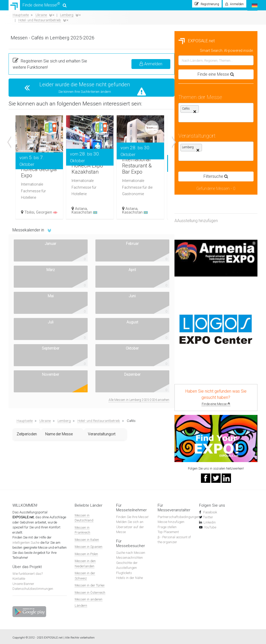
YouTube (210, 525)
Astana (170, 205)
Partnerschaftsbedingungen (178, 514)
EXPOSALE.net (31, 38)
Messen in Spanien (89, 544)
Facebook (210, 510)
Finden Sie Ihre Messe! (132, 514)
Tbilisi (118, 205)
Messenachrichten (129, 555)
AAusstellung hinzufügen (30, 218)
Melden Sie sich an (130, 519)
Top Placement (168, 530)
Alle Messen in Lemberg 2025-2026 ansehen (222, 293)
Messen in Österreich (90, 590)
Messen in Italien (87, 537)
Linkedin (210, 520)
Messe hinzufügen (171, 519)
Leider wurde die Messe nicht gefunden (170, 82)
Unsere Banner (23, 581)
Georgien (126, 207)
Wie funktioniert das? (28, 571)
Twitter (208, 515)
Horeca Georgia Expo (121, 157)
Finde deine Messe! (38, 6)
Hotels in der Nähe (129, 575)
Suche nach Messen (131, 550)
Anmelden (234, 61)
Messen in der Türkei (90, 583)
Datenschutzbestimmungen (33, 586)
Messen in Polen (86, 551)
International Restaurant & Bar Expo (228, 157)
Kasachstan (174, 209)
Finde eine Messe (50, 402)
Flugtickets (124, 570)
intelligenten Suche (26, 540)
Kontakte (19, 576)
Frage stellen (167, 524)
